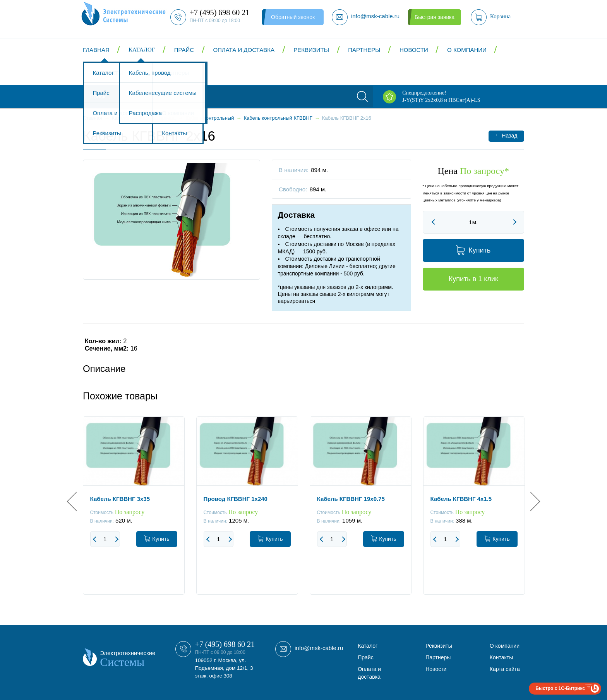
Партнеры (364, 50)
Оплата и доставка (244, 50)
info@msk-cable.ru (319, 648)
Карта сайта (505, 669)
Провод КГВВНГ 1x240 (236, 499)
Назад (506, 135)
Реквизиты (311, 50)
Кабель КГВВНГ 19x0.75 (351, 499)
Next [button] (531, 501)
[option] (134, 511)
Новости (414, 50)
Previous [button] (76, 501)
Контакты (108, 73)
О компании (467, 50)
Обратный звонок (293, 17)
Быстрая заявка (435, 17)
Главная (96, 50)
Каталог (142, 50)
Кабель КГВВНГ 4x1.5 (461, 499)
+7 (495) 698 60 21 (225, 644)
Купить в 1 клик (473, 279)
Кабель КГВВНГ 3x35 (120, 499)
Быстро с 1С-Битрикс (560, 688)
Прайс (184, 50)
